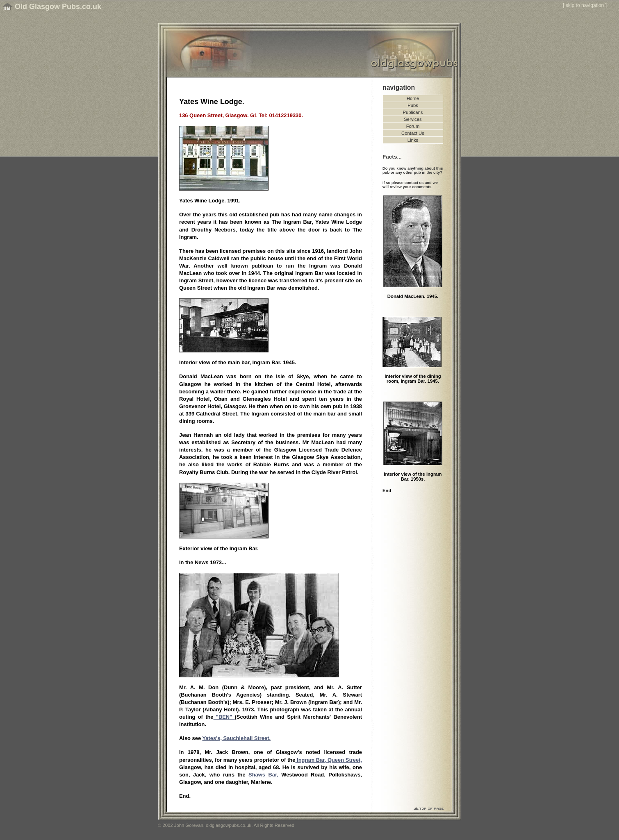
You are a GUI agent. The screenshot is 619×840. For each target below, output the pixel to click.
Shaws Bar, (263, 775)
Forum (413, 126)
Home (413, 98)
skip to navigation (585, 5)
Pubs (413, 105)
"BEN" (224, 717)
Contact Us (413, 133)
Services (413, 119)
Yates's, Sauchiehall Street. (236, 738)
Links (413, 140)
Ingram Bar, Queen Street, (329, 760)
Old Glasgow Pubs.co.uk (58, 7)
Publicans (413, 112)
